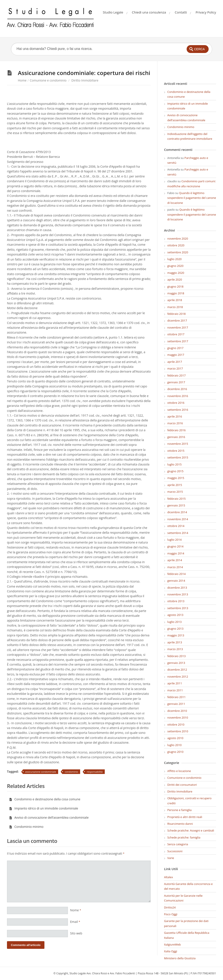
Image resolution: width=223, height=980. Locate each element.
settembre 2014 (178, 533)
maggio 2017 (176, 355)
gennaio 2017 (176, 382)
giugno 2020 (175, 266)
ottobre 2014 (176, 526)
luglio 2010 (174, 745)
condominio (71, 772)
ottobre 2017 (176, 334)
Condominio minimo (26, 827)
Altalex (168, 877)
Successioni (175, 851)
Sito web (76, 933)
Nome (76, 910)
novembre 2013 (178, 594)
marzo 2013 (175, 649)
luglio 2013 (174, 622)
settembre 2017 (178, 341)
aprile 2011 (175, 683)
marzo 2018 (175, 307)
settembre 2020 (178, 252)
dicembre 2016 (177, 389)
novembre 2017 (178, 327)
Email (75, 922)
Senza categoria (178, 844)
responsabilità (95, 772)
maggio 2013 (176, 635)
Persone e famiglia (179, 810)
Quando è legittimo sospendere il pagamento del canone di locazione (192, 198)
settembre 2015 (178, 457)
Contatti (181, 12)
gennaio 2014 (176, 581)
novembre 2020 (178, 239)
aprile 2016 (175, 416)
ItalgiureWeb (172, 944)
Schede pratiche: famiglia (184, 837)
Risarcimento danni (180, 824)
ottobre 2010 (176, 724)
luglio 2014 (174, 540)
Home (22, 80)
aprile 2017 (175, 362)
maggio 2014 (176, 553)
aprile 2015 (175, 485)
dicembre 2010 (177, 711)
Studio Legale (113, 12)
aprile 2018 (175, 300)
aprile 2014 (175, 560)
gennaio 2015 (176, 505)
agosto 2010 (175, 738)
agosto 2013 (175, 615)
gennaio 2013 (176, 663)
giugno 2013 (175, 629)
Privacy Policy (206, 12)
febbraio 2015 (176, 499)
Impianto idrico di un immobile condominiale (44, 808)
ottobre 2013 (176, 601)
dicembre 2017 (177, 320)
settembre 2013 (178, 608)
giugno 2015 (175, 471)
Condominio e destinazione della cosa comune (45, 799)
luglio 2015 (174, 464)
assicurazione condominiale (41, 772)
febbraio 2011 (176, 697)
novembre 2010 (178, 718)
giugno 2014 (175, 546)
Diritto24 (170, 907)
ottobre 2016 (176, 403)
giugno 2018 (175, 286)
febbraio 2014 (176, 574)
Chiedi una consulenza (149, 12)
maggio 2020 (176, 273)
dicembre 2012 (177, 670)
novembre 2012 (178, 677)
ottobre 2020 (176, 245)
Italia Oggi (171, 951)
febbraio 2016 (176, 430)
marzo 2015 (175, 492)
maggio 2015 (176, 478)
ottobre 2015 (176, 451)
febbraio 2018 (176, 314)
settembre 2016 (178, 410)
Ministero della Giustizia (180, 958)
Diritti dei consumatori (182, 785)
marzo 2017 (175, 368)
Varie (171, 858)
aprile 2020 (175, 280)
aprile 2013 (175, 642)
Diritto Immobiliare (85, 80)
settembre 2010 (178, 731)
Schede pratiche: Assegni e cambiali (191, 830)
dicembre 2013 (177, 588)
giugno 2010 (175, 752)
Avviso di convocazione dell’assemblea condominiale (49, 817)
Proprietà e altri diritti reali (185, 817)
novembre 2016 (178, 396)
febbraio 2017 (176, 375)
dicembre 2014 (177, 512)
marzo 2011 (175, 690)
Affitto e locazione (179, 771)
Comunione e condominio (48, 80)
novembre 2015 (178, 444)
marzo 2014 (175, 567)
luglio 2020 (174, 259)
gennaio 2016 (176, 437)
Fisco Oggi (171, 914)
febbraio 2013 (176, 656)
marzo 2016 (175, 423)
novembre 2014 (178, 519)
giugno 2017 (175, 348)
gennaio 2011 (176, 704)
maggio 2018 (176, 293)
